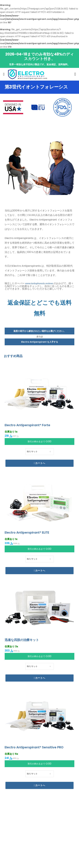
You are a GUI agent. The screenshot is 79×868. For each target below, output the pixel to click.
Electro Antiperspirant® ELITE (27, 532)
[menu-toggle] (4, 74)
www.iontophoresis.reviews (39, 283)
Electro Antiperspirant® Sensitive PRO (34, 747)
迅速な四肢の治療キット (22, 640)
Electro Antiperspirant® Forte (27, 425)
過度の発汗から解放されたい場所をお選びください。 (39, 331)
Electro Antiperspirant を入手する (40, 342)
